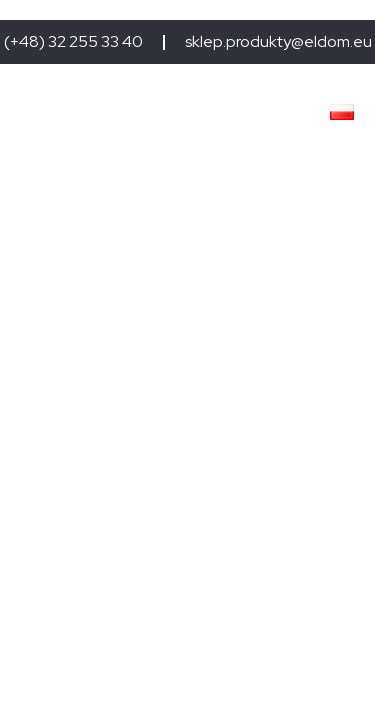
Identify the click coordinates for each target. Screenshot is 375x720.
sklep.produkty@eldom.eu (278, 42)
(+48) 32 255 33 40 (73, 42)
